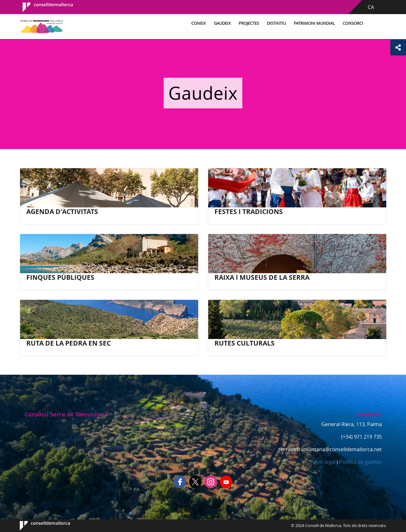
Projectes (249, 23)
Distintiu (276, 23)
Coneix (199, 23)
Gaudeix (222, 23)
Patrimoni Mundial (314, 23)
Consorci (353, 23)
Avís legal (325, 462)
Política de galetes (360, 462)
